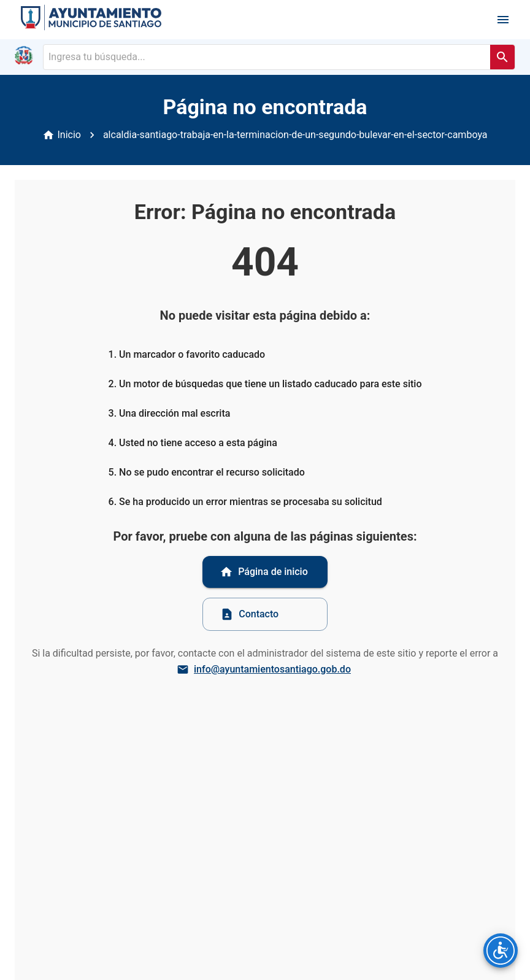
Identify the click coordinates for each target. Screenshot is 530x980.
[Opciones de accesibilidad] (501, 951)
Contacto (249, 614)
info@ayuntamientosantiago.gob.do (265, 669)
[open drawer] (503, 20)
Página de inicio (264, 572)
